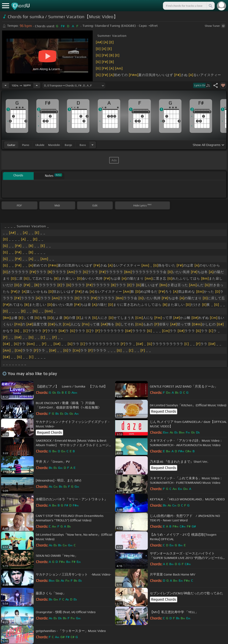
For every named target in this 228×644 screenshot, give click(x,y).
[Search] (210, 6)
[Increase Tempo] (37, 85)
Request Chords (163, 411)
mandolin (54, 145)
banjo (68, 145)
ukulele (40, 145)
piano (26, 145)
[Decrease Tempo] (6, 85)
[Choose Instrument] (92, 145)
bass (83, 145)
